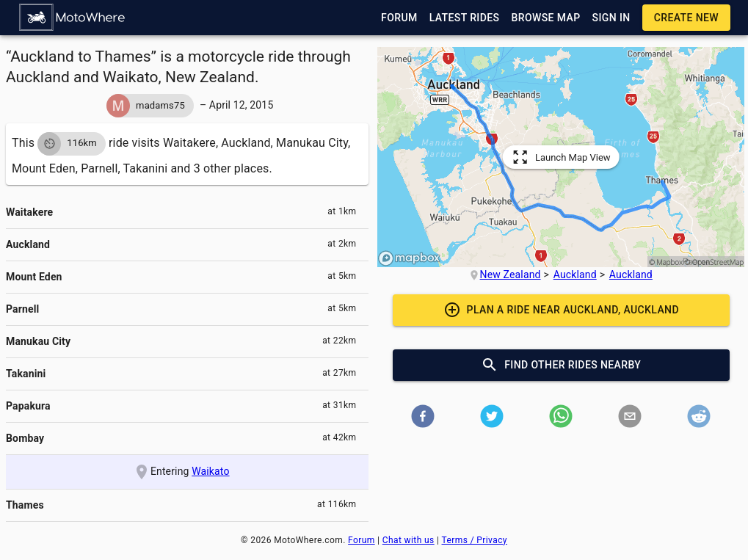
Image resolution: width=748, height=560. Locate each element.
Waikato (210, 471)
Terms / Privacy (475, 540)
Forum (362, 540)
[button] (73, 18)
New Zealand (511, 274)
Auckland (575, 274)
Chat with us (409, 540)
